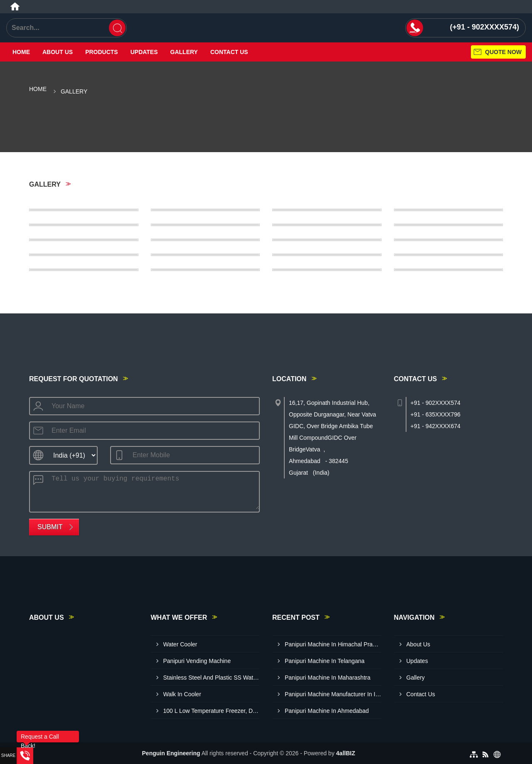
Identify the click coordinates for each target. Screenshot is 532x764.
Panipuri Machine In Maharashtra (328, 678)
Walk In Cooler (182, 694)
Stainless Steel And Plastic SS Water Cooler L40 (212, 678)
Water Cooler (180, 644)
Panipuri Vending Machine (197, 661)
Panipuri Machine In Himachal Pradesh (333, 644)
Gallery (184, 52)
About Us (58, 52)
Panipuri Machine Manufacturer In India (333, 694)
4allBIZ (346, 753)
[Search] (117, 28)
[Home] (15, 7)
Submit (50, 527)
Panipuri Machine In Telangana (325, 661)
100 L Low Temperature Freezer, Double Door (212, 711)
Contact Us (229, 52)
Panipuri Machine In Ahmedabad (327, 711)
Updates (144, 52)
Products (102, 52)
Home (21, 52)
